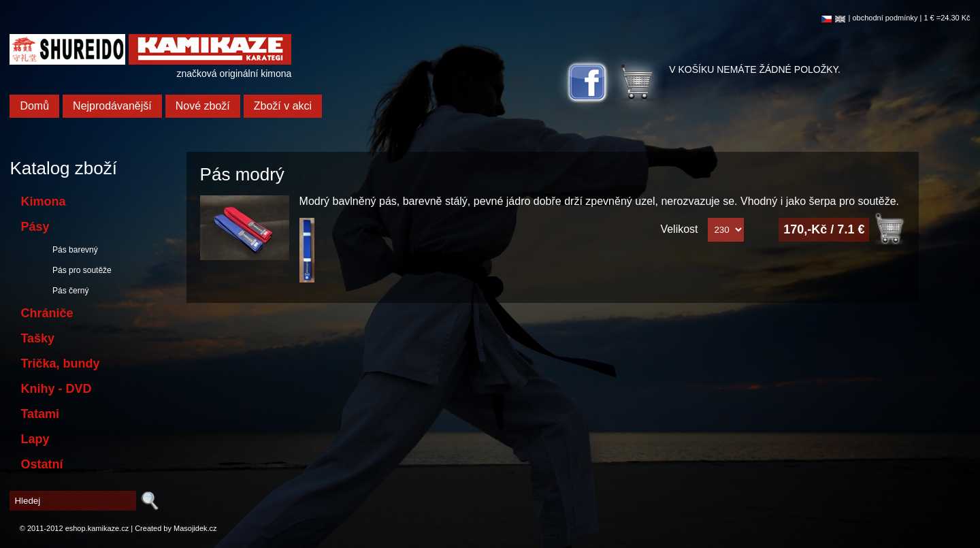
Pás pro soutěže (79, 270)
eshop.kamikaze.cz (97, 528)
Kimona (43, 202)
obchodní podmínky (885, 18)
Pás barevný (72, 250)
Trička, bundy (60, 364)
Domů (34, 106)
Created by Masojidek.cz (176, 528)
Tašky (37, 338)
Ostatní (42, 464)
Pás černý (68, 291)
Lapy (35, 439)
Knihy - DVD (56, 389)
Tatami (40, 414)
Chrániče (47, 313)
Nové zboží (203, 106)
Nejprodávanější (112, 106)
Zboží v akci (283, 106)
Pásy (35, 227)
